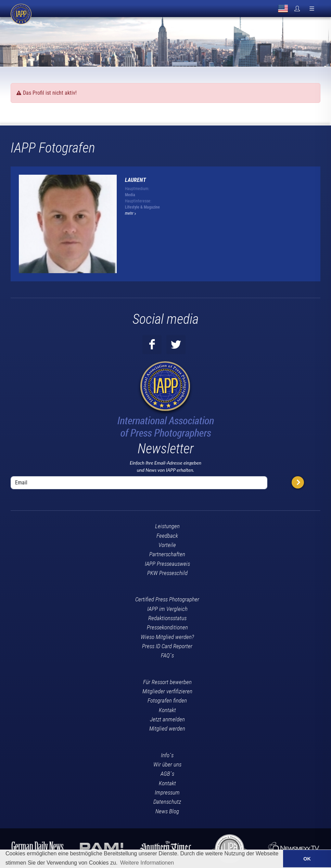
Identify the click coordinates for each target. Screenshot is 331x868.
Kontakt (167, 710)
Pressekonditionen (167, 627)
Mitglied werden (167, 729)
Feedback (167, 536)
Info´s (167, 755)
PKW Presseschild (167, 573)
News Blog (167, 811)
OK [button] (307, 859)
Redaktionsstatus (167, 618)
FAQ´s (167, 655)
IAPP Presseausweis (167, 564)
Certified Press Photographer (167, 599)
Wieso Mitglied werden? (167, 637)
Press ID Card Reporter (167, 646)
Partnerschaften (167, 554)
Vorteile (167, 545)
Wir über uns (167, 764)
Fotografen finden (167, 700)
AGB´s (167, 774)
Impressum (167, 792)
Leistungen (167, 526)
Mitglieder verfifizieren (167, 691)
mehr (130, 213)
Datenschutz (167, 802)
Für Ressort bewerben (167, 682)
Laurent (136, 180)
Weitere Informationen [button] (147, 863)
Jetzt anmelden (167, 719)
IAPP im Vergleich (167, 609)
